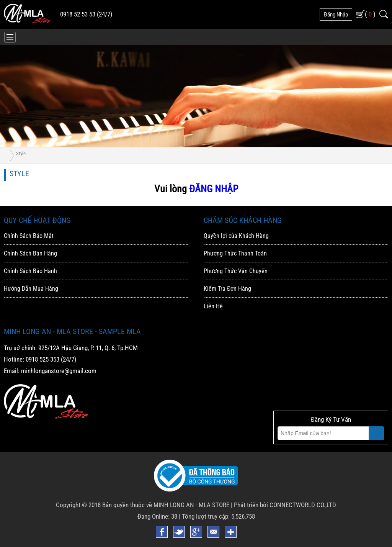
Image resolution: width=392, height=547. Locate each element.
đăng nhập (336, 15)
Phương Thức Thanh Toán (235, 253)
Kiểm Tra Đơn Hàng (227, 289)
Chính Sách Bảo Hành (30, 271)
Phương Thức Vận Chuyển (236, 271)
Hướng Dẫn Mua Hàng (31, 289)
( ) (370, 14)
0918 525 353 (42, 359)
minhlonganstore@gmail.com (59, 371)
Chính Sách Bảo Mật (29, 236)
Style (21, 153)
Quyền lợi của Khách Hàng (236, 236)
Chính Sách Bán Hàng (30, 253)
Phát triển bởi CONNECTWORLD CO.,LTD (285, 505)
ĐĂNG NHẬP (214, 189)
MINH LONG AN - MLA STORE (191, 505)
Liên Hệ (213, 306)
